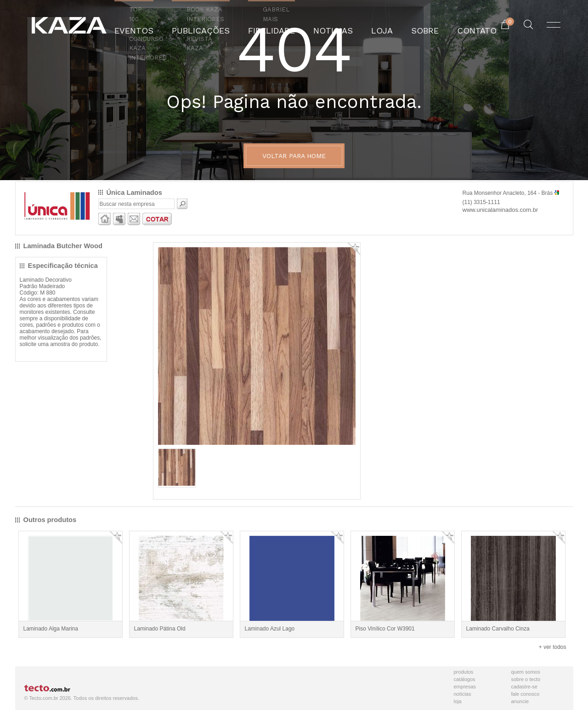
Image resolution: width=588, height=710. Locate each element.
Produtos (464, 672)
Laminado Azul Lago (270, 629)
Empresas (465, 687)
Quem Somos (526, 672)
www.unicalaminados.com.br (500, 210)
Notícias (463, 694)
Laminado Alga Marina (51, 629)
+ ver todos (553, 647)
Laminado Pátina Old (160, 629)
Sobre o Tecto (526, 679)
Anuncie (520, 701)
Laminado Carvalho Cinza (498, 629)
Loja (458, 701)
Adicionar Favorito (354, 249)
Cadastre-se (524, 687)
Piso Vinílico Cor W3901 (385, 629)
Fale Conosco (526, 694)
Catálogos (465, 679)
